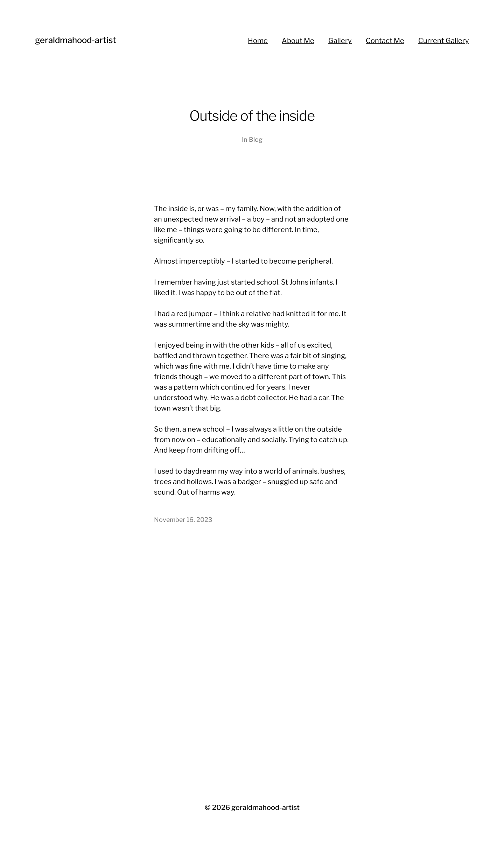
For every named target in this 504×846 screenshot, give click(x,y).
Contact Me (385, 41)
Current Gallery (444, 41)
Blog (256, 139)
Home (258, 41)
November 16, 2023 (183, 520)
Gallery (340, 41)
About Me (298, 41)
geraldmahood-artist (76, 40)
